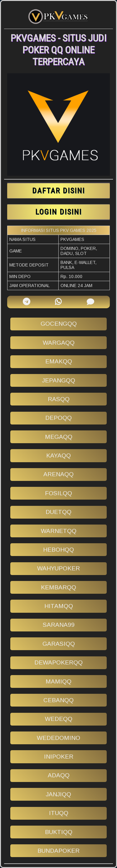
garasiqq (59, 644)
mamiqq (58, 681)
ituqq (59, 813)
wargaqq (59, 343)
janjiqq (58, 794)
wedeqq (59, 719)
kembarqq (58, 587)
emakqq (59, 361)
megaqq (59, 437)
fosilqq (58, 493)
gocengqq (59, 324)
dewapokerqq (58, 662)
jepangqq (59, 380)
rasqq (59, 399)
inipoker (59, 757)
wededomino (58, 738)
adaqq (59, 775)
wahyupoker (58, 568)
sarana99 (59, 625)
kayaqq (58, 456)
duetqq (58, 512)
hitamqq (59, 606)
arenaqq (58, 474)
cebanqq (58, 700)
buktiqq (59, 832)
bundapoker (58, 851)
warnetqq (59, 531)
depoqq (58, 418)
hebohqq (58, 550)
